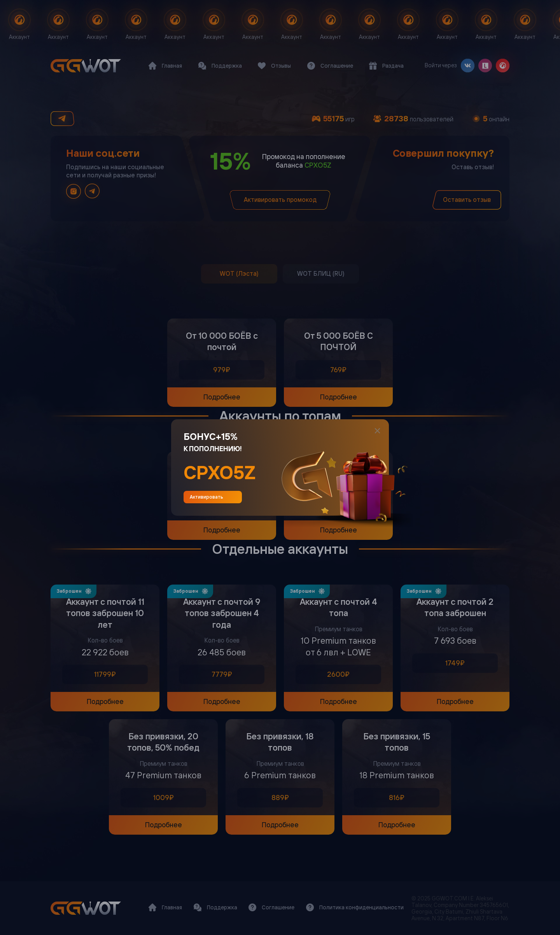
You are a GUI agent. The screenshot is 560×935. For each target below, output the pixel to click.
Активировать (213, 497)
